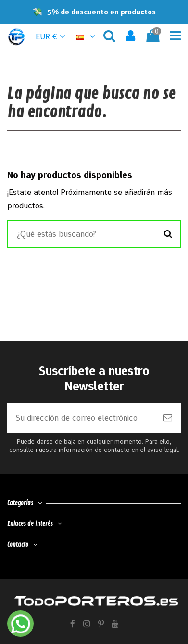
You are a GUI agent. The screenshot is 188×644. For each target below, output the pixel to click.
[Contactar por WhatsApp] (20, 624)
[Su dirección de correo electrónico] (81, 418)
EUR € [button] (50, 36)
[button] (87, 36)
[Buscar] (168, 234)
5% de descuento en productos (101, 12)
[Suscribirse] (168, 418)
